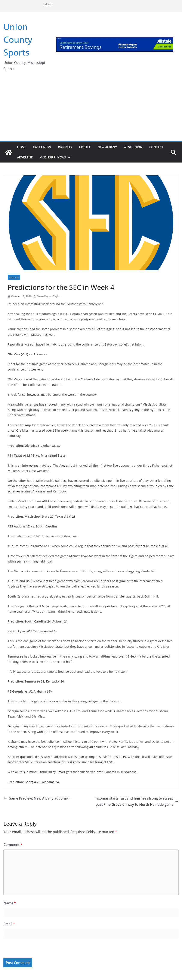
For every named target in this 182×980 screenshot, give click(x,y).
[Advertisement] (91, 109)
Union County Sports (18, 39)
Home (22, 147)
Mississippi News (53, 157)
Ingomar (65, 147)
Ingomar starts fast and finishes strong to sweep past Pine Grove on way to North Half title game (137, 801)
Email (9, 924)
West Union (133, 147)
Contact (156, 147)
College (14, 277)
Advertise (25, 157)
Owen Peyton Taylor (49, 296)
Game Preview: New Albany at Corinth (37, 798)
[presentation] (33, 949)
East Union (42, 147)
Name (10, 903)
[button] (68, 157)
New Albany (107, 147)
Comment (13, 845)
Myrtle (85, 147)
